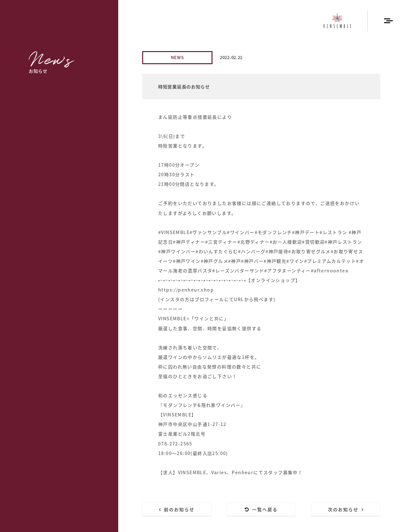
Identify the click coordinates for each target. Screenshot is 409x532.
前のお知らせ (177, 509)
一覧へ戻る (261, 509)
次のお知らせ (346, 509)
